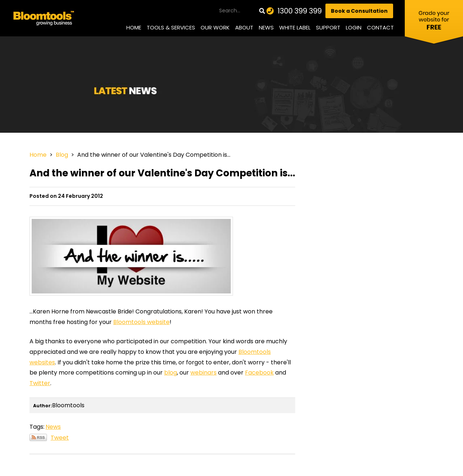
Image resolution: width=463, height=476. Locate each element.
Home (134, 27)
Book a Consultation (359, 11)
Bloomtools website (141, 322)
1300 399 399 (300, 11)
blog (171, 373)
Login (354, 27)
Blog (62, 155)
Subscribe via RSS (38, 437)
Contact (380, 27)
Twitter (40, 383)
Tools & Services (171, 27)
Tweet (60, 438)
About (244, 27)
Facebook (259, 373)
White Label (295, 27)
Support (328, 27)
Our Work (215, 27)
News (266, 27)
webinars (203, 373)
